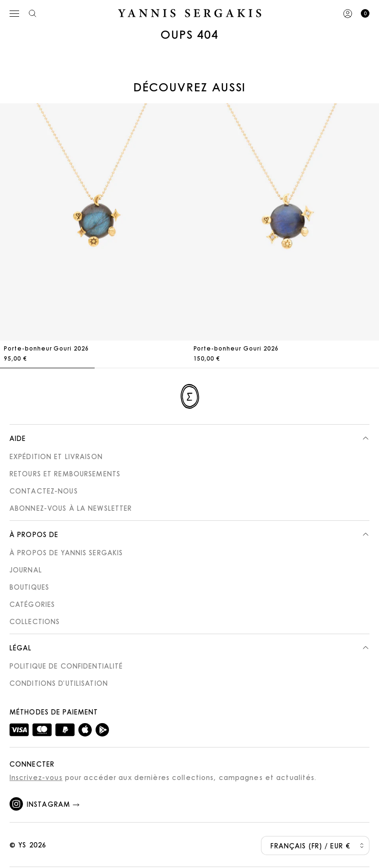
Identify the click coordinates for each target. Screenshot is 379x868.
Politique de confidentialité (66, 666)
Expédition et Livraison (56, 456)
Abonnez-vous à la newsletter (71, 508)
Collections (35, 621)
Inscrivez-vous (36, 777)
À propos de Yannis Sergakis (66, 552)
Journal (26, 570)
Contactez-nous (44, 491)
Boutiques (29, 587)
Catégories (32, 604)
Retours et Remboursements (65, 473)
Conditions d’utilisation (59, 683)
